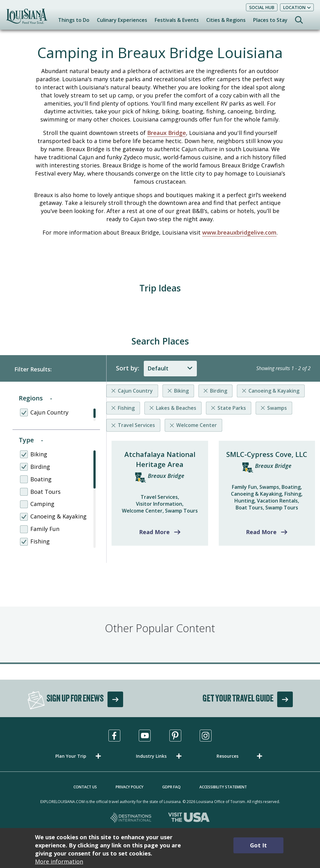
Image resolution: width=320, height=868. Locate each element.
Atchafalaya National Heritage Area (160, 459)
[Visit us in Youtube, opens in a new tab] (145, 736)
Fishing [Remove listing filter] (126, 408)
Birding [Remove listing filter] (219, 391)
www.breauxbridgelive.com (239, 232)
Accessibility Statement (223, 787)
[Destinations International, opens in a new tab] (131, 818)
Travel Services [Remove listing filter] (136, 425)
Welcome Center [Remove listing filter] (197, 425)
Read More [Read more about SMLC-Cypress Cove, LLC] (261, 532)
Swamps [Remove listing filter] (277, 408)
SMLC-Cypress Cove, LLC (267, 454)
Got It (258, 845)
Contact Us (85, 787)
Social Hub (262, 7)
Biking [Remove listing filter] (181, 391)
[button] (79, 756)
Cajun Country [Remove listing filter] (135, 391)
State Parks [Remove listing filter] (232, 408)
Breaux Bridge (167, 133)
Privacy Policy (130, 787)
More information (59, 861)
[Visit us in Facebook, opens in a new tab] (114, 736)
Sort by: (128, 368)
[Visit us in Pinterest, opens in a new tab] (175, 736)
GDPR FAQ (171, 787)
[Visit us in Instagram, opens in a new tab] (206, 736)
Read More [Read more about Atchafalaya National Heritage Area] (154, 532)
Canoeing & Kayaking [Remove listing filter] (274, 391)
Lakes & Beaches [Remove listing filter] (176, 408)
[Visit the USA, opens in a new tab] (189, 818)
